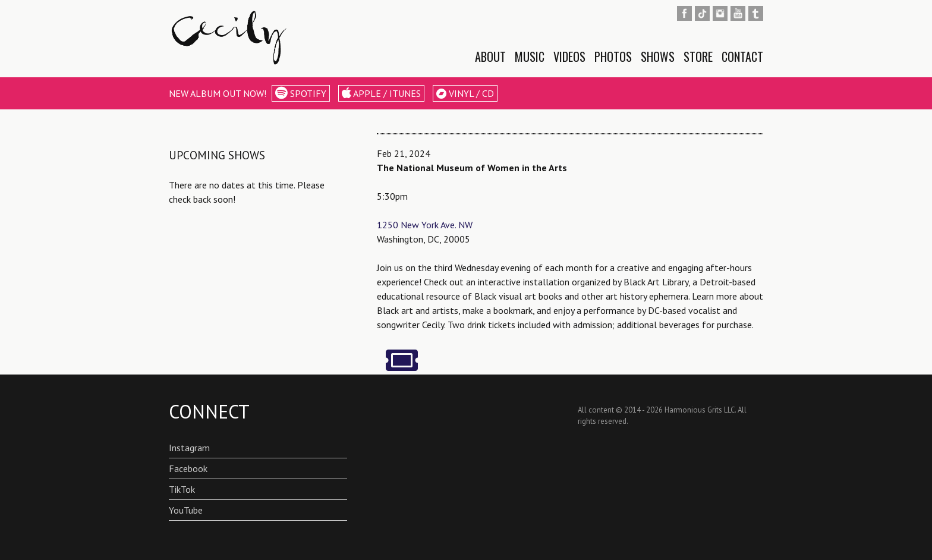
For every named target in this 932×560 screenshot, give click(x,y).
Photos (613, 56)
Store (698, 56)
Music (530, 56)
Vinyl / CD (465, 93)
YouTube (186, 510)
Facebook (188, 468)
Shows (658, 56)
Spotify (301, 93)
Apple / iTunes (381, 93)
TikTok (182, 489)
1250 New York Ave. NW (425, 225)
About (490, 56)
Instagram (189, 448)
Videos (569, 56)
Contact (742, 56)
